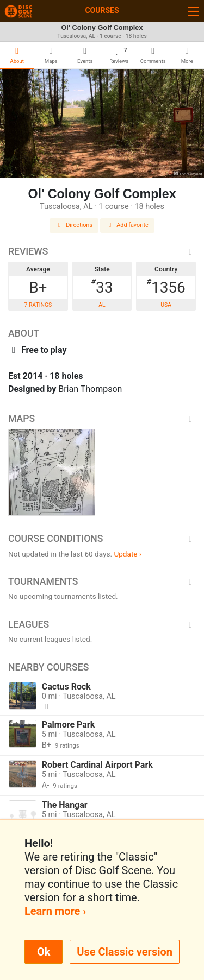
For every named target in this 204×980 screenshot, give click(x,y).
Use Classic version (125, 952)
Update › (128, 554)
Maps (102, 419)
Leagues (102, 624)
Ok (44, 952)
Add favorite (127, 225)
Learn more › (55, 911)
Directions (74, 225)
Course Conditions (102, 539)
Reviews (102, 251)
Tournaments (102, 581)
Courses (102, 10)
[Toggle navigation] (194, 11)
